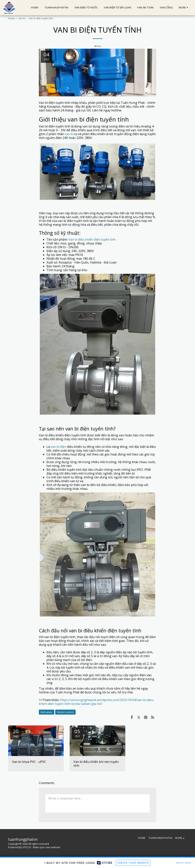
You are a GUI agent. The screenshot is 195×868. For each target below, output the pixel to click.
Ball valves (47, 712)
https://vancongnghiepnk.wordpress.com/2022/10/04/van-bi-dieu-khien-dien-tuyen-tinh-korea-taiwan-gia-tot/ (97, 702)
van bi (69, 134)
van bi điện (58, 447)
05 (77, 733)
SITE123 (27, 847)
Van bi (22, 18)
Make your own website (47, 847)
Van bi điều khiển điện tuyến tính (92, 239)
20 (16, 733)
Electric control (65, 712)
